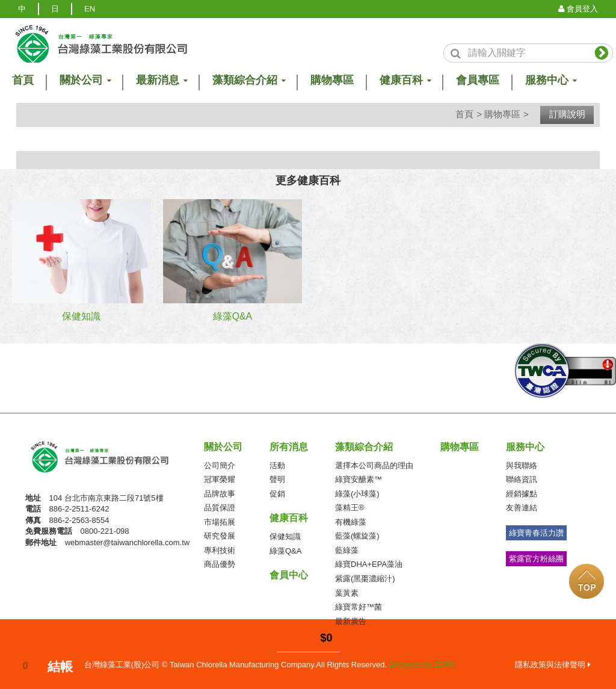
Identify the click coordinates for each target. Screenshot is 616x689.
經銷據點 (522, 493)
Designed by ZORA (423, 664)
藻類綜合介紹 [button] (248, 80)
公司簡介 (220, 465)
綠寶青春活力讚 (536, 532)
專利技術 (220, 550)
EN (90, 9)
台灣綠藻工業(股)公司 (110, 460)
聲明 (277, 479)
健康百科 (289, 517)
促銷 (277, 493)
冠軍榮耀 (220, 479)
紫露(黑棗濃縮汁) (365, 578)
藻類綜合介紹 (364, 446)
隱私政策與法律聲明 (553, 664)
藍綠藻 (347, 550)
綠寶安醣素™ (359, 479)
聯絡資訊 (522, 479)
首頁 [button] (23, 80)
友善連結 (522, 507)
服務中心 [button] (550, 80)
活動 (277, 465)
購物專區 (332, 80)
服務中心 (525, 446)
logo (101, 44)
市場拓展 (220, 521)
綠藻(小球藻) (357, 493)
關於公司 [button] (85, 80)
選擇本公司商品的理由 (374, 465)
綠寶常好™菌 (359, 606)
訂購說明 (567, 114)
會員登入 (578, 9)
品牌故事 (220, 493)
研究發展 (220, 536)
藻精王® (350, 507)
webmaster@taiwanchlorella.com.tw (128, 542)
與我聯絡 (522, 465)
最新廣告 (351, 621)
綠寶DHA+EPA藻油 (369, 564)
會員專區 (478, 80)
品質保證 (220, 507)
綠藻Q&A (285, 550)
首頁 (464, 114)
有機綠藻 (351, 521)
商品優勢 (220, 564)
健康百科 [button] (405, 80)
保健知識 (285, 536)
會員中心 (289, 574)
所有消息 (289, 446)
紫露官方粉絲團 (536, 558)
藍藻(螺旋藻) (357, 536)
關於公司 (223, 446)
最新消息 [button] (161, 80)
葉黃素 (347, 592)
